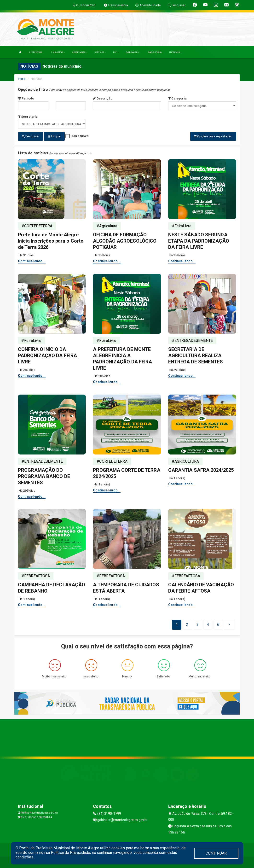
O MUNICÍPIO (58, 52)
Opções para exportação (213, 136)
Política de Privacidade (70, 853)
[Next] (218, 624)
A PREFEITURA (36, 52)
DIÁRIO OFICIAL (155, 52)
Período (26, 98)
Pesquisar (31, 136)
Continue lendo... (32, 261)
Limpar (54, 136)
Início (22, 79)
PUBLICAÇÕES (133, 52)
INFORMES (175, 52)
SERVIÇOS (100, 52)
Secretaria (28, 117)
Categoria (177, 98)
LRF (116, 52)
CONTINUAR (216, 853)
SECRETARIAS (80, 52)
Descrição (103, 98)
